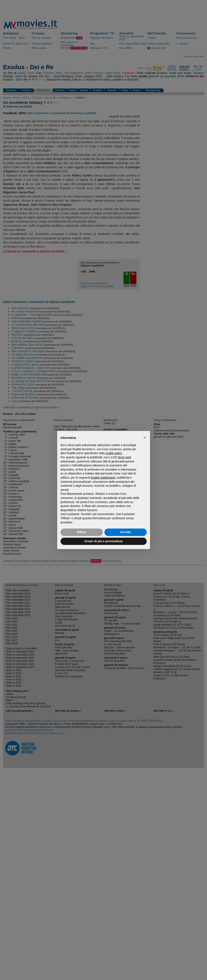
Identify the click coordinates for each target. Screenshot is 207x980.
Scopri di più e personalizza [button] (103, 541)
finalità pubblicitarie (103, 478)
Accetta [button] (125, 532)
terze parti (125, 457)
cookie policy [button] (114, 453)
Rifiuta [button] (82, 532)
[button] (145, 438)
